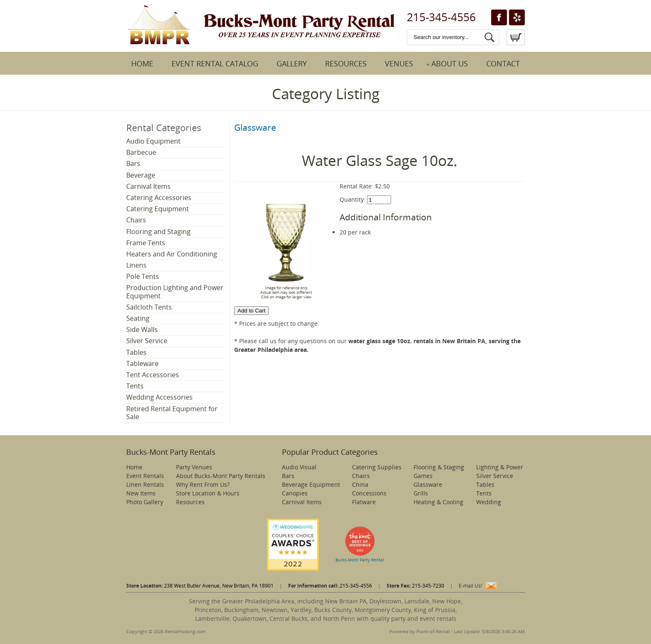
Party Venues (194, 467)
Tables (136, 352)
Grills (421, 493)
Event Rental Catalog (215, 63)
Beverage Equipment (311, 484)
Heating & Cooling (438, 502)
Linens (136, 265)
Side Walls (142, 329)
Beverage (141, 175)
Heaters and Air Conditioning (172, 254)
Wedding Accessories (159, 397)
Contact (503, 63)
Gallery (292, 63)
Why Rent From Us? (203, 484)
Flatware (364, 502)
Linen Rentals (145, 484)
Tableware (142, 363)
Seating (138, 318)
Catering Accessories (159, 198)
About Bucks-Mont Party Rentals (221, 476)
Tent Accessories (153, 375)
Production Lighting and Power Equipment (175, 292)
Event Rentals (145, 476)
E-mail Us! (470, 586)
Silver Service (147, 341)
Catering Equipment (158, 209)
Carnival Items (148, 186)
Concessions (369, 493)
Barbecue (141, 152)
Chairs (136, 220)
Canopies (295, 493)
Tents (135, 386)
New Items (141, 493)
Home (142, 63)
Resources (346, 63)
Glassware (255, 127)
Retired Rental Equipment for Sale (172, 413)
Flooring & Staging (439, 467)
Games (423, 476)
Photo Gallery (145, 502)
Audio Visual (299, 467)
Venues (399, 63)
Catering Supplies (377, 467)
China (360, 484)
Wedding (489, 502)
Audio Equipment (153, 141)
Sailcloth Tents (149, 307)
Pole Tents (143, 276)
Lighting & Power (500, 467)
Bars (133, 163)
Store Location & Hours (208, 493)
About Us (450, 63)
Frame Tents (146, 243)
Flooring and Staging (158, 232)
